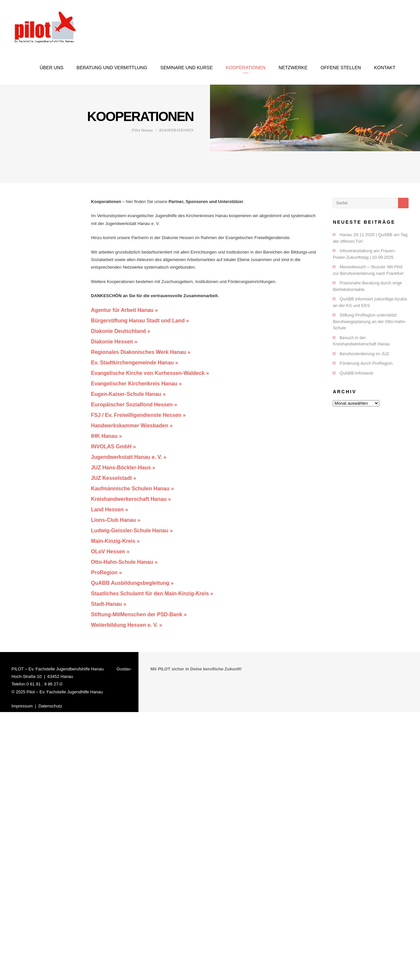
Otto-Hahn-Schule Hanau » (124, 562)
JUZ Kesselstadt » (114, 478)
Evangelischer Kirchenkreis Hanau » (136, 384)
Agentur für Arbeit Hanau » (124, 310)
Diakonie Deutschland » (121, 331)
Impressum (22, 706)
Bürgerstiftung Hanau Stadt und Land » (140, 321)
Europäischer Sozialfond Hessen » (134, 405)
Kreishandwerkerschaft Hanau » (131, 499)
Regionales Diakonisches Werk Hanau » (141, 352)
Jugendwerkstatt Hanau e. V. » (129, 457)
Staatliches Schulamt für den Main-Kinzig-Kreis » (152, 593)
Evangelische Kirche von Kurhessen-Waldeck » (150, 373)
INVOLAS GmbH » (113, 447)
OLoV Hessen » (110, 551)
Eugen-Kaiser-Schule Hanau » (128, 394)
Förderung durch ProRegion (366, 363)
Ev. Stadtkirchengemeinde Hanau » (135, 363)
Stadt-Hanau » (109, 604)
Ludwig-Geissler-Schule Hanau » (132, 531)
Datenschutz (50, 706)
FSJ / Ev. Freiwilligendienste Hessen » (138, 415)
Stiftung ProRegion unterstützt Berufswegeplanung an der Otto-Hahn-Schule (369, 321)
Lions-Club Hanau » (115, 520)
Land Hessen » (109, 510)
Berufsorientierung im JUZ (364, 354)
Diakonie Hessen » (114, 342)
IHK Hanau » (106, 436)
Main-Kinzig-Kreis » (115, 541)
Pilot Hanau (142, 130)
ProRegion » (106, 572)
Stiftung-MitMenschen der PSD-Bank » (139, 614)
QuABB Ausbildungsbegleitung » (132, 583)
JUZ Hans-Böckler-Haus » (123, 468)
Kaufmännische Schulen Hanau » (132, 489)
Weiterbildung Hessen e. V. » (126, 625)
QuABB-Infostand (356, 373)
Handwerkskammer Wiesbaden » (132, 426)
